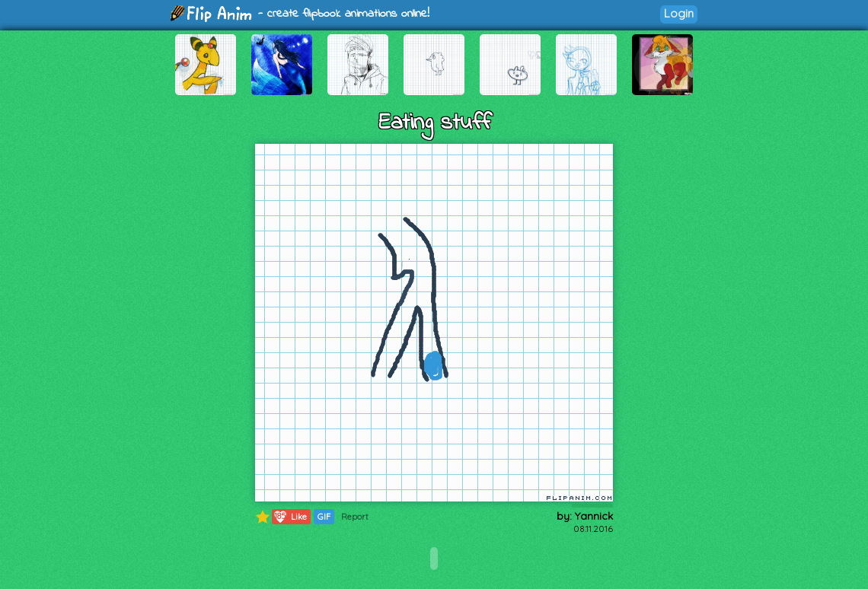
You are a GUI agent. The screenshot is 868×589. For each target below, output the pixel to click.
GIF (324, 517)
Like (290, 517)
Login (679, 13)
